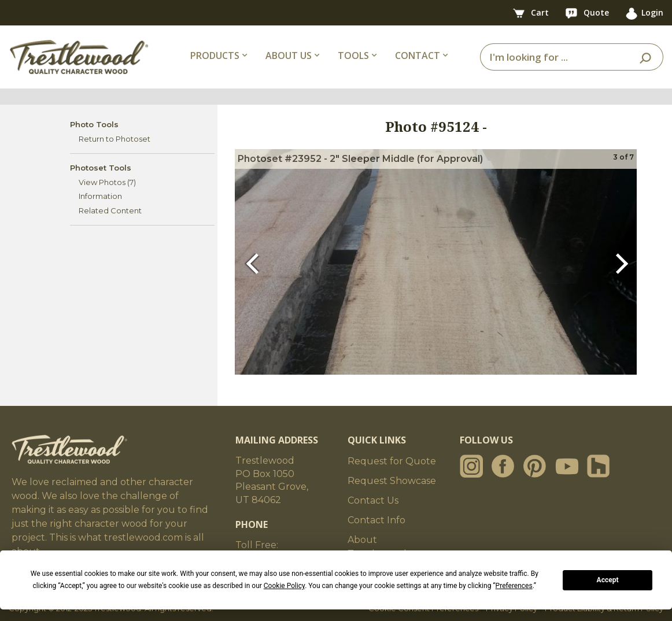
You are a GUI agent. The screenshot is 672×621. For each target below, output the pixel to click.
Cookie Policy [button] (284, 586)
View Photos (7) (107, 182)
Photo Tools (94, 124)
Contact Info (376, 520)
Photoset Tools (101, 168)
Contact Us (373, 500)
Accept (608, 580)
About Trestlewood (377, 547)
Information (100, 196)
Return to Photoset (115, 139)
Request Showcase (392, 481)
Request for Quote (392, 461)
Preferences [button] (514, 586)
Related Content (110, 210)
